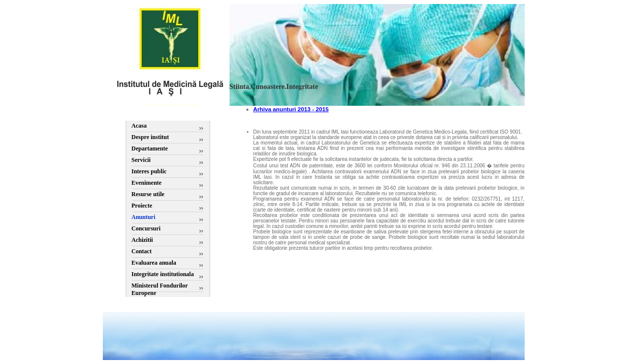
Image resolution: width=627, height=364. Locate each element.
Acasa (139, 126)
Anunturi (144, 217)
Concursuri (146, 228)
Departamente (150, 148)
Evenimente (147, 183)
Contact (142, 251)
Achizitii (142, 240)
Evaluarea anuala (154, 263)
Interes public (149, 171)
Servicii (141, 160)
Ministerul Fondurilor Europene (160, 289)
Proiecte (142, 206)
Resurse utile (148, 194)
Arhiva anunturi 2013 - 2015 (291, 109)
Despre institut (150, 137)
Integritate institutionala (163, 274)
